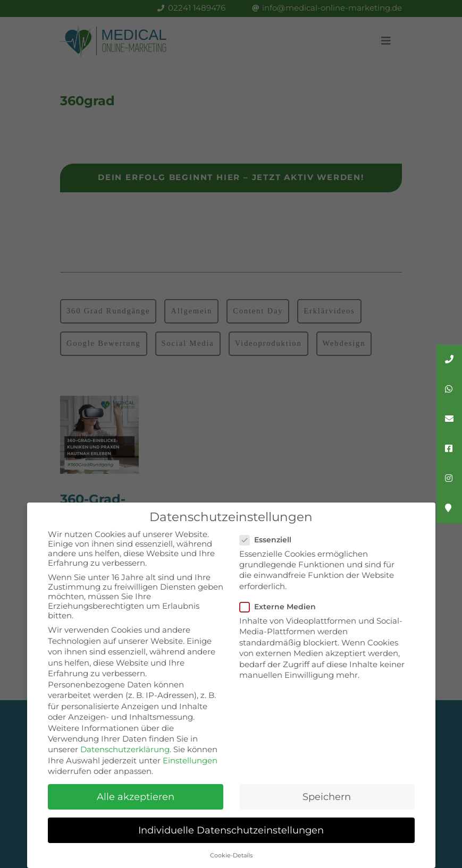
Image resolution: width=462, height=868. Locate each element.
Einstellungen (190, 761)
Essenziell (270, 540)
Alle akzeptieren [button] (136, 797)
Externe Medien (282, 607)
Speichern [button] (327, 797)
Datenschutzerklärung (125, 750)
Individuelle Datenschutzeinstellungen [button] (231, 830)
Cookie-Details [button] (231, 856)
